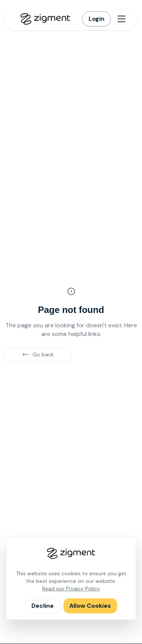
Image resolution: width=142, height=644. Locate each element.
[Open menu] (122, 19)
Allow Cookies (90, 606)
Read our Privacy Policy (71, 589)
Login (97, 19)
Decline (43, 606)
